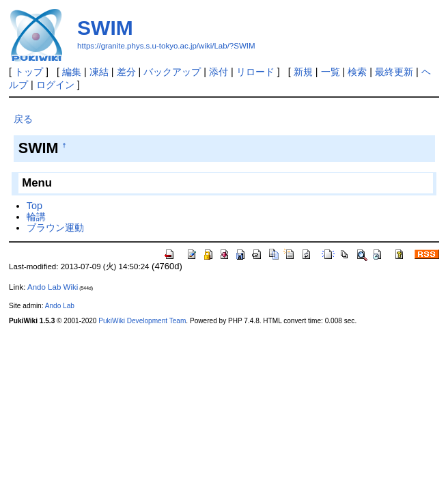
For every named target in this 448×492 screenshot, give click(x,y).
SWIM (105, 28)
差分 (126, 72)
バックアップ (172, 72)
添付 (219, 72)
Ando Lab (60, 306)
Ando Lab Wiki (53, 287)
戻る (23, 119)
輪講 (36, 217)
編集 (72, 72)
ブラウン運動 (55, 228)
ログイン (55, 85)
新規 (303, 72)
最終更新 (394, 72)
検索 (357, 72)
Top (34, 206)
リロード (255, 72)
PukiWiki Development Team (142, 321)
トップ (29, 72)
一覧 (331, 72)
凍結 (99, 72)
